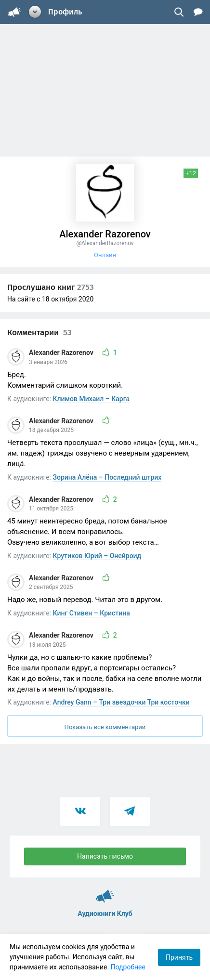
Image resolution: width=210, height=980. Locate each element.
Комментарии (39, 333)
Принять (179, 957)
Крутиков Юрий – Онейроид (97, 556)
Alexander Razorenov (62, 353)
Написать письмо (105, 856)
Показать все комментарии (105, 727)
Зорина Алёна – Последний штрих (107, 477)
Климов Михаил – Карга (92, 399)
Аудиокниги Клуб (105, 892)
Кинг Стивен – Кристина (92, 613)
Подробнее (128, 967)
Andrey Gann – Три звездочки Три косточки (121, 702)
